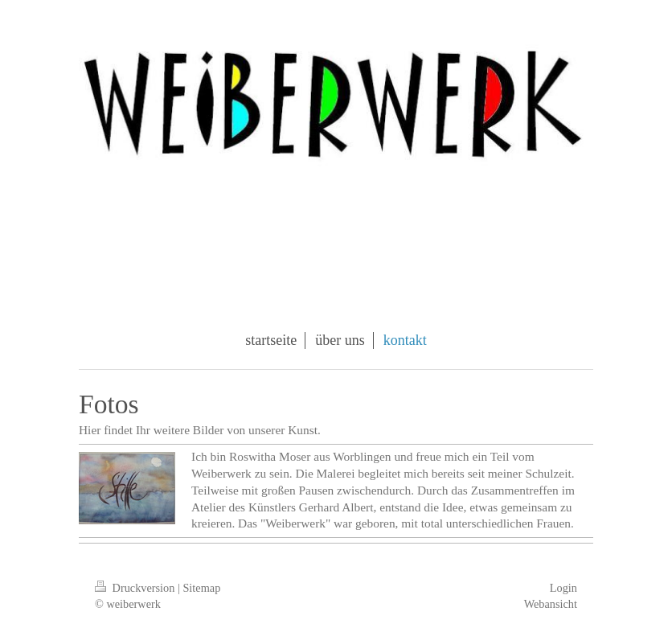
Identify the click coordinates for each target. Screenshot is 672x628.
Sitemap (201, 588)
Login (563, 588)
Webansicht (551, 604)
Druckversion (136, 588)
